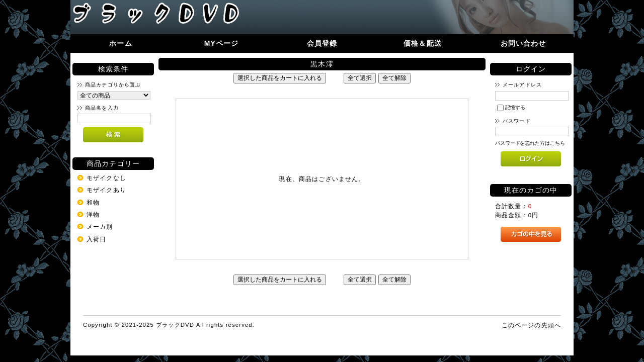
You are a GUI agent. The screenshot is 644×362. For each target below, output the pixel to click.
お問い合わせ (524, 43)
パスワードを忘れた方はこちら (530, 143)
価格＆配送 (423, 43)
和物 (93, 202)
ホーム (120, 43)
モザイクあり (106, 190)
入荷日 (96, 239)
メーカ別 (100, 227)
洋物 (93, 214)
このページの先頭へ (531, 325)
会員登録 (322, 43)
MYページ (222, 43)
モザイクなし (106, 178)
